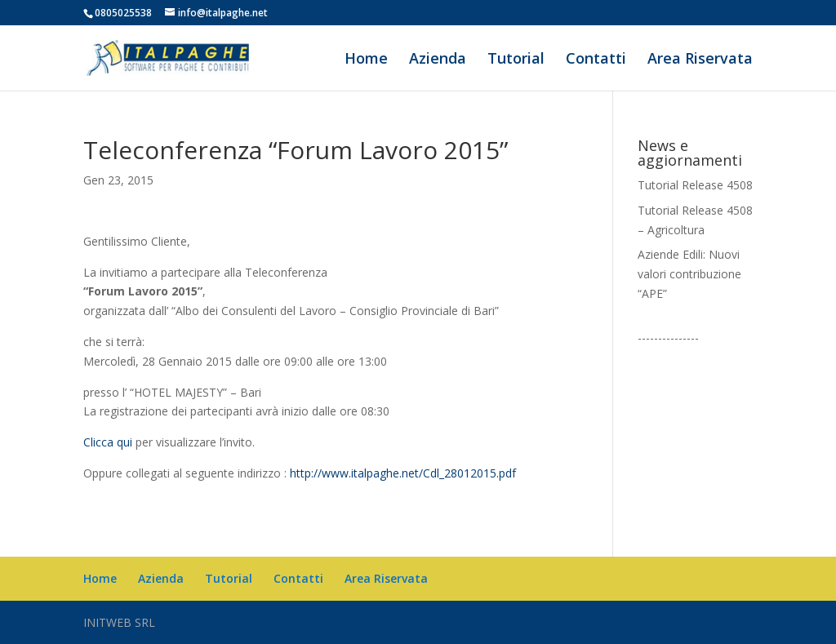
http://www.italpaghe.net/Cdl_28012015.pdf (403, 473)
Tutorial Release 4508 (695, 185)
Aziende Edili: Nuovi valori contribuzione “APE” (689, 274)
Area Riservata (700, 60)
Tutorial (516, 60)
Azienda (438, 60)
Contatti (596, 60)
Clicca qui (108, 442)
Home (366, 60)
